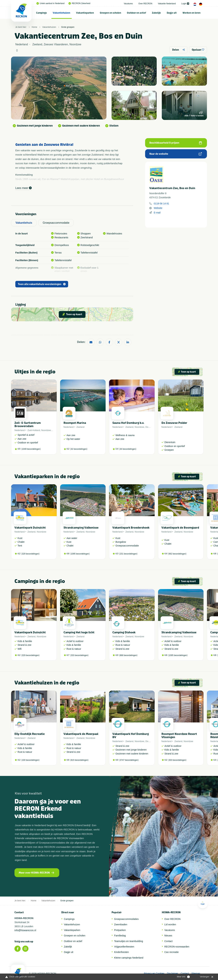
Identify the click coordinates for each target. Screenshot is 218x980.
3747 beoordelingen (129, 760)
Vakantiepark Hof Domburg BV (131, 736)
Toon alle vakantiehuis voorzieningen (42, 284)
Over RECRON (145, 4)
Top (203, 903)
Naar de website (176, 154)
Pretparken (120, 930)
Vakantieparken (85, 13)
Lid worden (170, 924)
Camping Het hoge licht (79, 632)
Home (34, 27)
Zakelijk (156, 13)
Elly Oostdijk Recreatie (30, 734)
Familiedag (120, 936)
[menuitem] (42, 13)
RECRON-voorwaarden (177, 947)
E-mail (157, 213)
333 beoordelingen (79, 655)
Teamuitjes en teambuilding (129, 941)
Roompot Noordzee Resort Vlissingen (179, 736)
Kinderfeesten (121, 952)
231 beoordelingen (128, 554)
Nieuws (168, 936)
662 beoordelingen (177, 554)
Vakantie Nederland (167, 4)
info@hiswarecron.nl (25, 930)
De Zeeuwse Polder (174, 423)
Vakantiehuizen (61, 13)
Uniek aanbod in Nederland (50, 3)
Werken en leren (192, 13)
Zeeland (80, 427)
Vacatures (128, 4)
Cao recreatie (172, 952)
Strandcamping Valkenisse (81, 528)
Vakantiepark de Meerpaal (81, 734)
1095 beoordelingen (80, 554)
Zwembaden (121, 924)
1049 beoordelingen (31, 449)
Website (158, 208)
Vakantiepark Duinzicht (30, 528)
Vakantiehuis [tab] (24, 223)
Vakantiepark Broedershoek (131, 528)
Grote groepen (68, 27)
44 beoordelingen (128, 449)
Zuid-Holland (34, 430)
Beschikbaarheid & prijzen (176, 143)
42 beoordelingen (79, 449)
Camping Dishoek (124, 632)
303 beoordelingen (177, 760)
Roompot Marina (75, 423)
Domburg (150, 427)
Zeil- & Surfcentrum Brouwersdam (28, 425)
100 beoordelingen (30, 760)
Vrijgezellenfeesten (124, 947)
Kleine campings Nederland (129, 958)
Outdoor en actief (136, 13)
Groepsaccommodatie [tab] (56, 223)
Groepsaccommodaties (126, 919)
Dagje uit (172, 13)
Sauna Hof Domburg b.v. (128, 423)
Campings (41, 13)
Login (185, 4)
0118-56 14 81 (161, 204)
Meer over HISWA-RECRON (36, 873)
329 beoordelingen (30, 554)
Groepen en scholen (110, 13)
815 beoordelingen (79, 760)
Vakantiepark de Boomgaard (180, 528)
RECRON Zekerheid (79, 3)
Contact (168, 941)
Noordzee (46, 430)
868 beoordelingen (128, 655)
